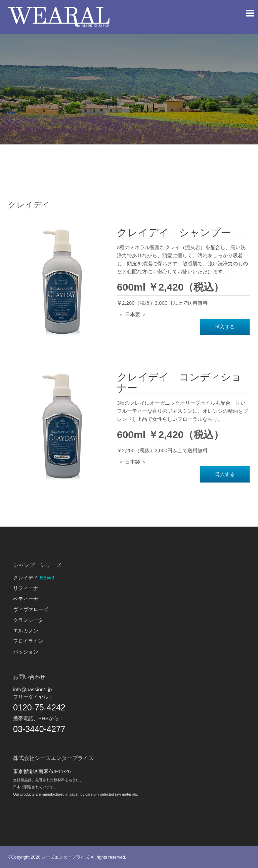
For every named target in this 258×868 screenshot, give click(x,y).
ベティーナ (26, 599)
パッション (26, 652)
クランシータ (28, 620)
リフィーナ (26, 588)
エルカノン (26, 630)
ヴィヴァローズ (31, 609)
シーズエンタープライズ (65, 857)
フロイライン (28, 641)
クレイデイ (26, 578)
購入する (225, 327)
